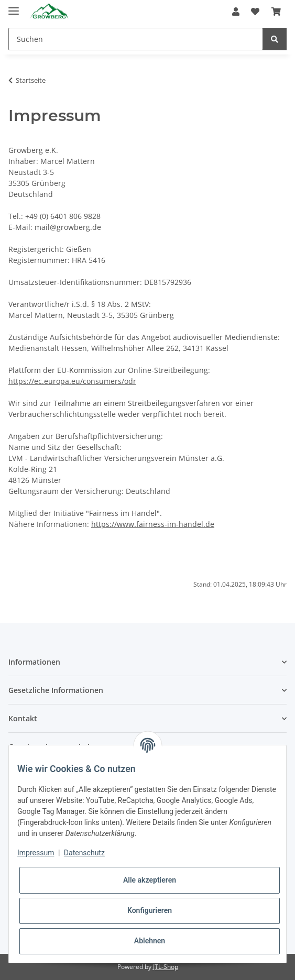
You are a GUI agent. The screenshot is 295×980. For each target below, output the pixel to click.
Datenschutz (84, 853)
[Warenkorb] (276, 12)
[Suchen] (136, 39)
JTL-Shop (166, 967)
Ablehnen (150, 941)
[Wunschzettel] (255, 12)
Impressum (36, 853)
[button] (236, 12)
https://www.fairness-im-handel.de (153, 524)
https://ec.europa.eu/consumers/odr (72, 381)
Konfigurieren (150, 910)
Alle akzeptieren (150, 880)
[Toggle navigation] (14, 7)
